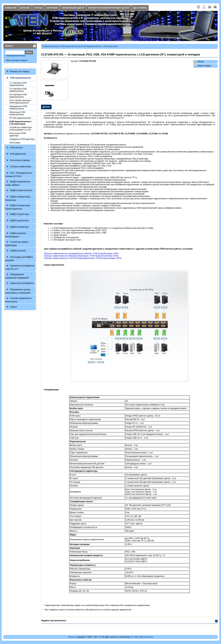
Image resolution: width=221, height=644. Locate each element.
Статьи (38, 8)
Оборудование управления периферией (17, 276)
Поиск (9, 46)
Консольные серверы (18, 160)
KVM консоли (14, 148)
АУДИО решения (16, 251)
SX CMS (134, 637)
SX (100, 637)
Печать (199, 62)
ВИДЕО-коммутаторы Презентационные (18, 207)
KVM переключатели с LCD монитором (21, 123)
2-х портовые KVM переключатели (18, 84)
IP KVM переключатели (20, 118)
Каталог (25, 8)
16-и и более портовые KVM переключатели (20, 102)
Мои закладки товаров (17, 60)
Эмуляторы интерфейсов (20, 283)
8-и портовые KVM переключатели (18, 96)
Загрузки (52, 8)
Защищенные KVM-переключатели (19, 108)
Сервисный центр (73, 8)
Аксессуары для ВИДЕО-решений (19, 258)
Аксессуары (15, 143)
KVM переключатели (18, 78)
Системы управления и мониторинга (19, 299)
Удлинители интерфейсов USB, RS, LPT (20, 267)
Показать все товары (17, 72)
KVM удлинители (16, 154)
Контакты (149, 637)
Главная (46, 46)
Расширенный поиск (16, 56)
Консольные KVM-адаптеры (18, 134)
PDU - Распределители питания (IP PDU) (19, 174)
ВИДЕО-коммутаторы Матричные (18, 198)
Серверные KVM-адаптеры (22, 139)
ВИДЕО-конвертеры (17, 227)
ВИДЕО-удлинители (17, 221)
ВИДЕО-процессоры (17, 214)
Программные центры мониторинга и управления (18, 291)
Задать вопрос (202, 66)
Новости (11, 8)
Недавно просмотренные (54, 621)
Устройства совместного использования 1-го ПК (21, 129)
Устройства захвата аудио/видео (17, 243)
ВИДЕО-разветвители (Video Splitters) (18, 183)
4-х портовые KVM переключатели (18, 90)
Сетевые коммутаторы (18, 167)
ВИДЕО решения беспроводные (16, 235)
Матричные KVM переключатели (17, 113)
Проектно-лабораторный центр (109, 8)
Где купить (140, 8)
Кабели (11, 307)
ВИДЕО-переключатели (19, 190)
